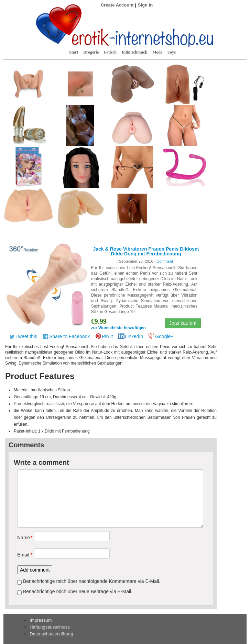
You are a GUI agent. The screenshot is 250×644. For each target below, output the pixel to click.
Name (23, 538)
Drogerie (91, 52)
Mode (157, 52)
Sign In (145, 5)
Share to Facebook (69, 336)
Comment (165, 261)
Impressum (41, 620)
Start (74, 52)
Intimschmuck (134, 52)
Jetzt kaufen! (183, 323)
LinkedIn (134, 336)
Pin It (107, 336)
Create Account (117, 5)
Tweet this (26, 336)
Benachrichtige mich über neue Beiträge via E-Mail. (78, 591)
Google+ (164, 336)
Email (23, 555)
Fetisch (110, 52)
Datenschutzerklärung (51, 634)
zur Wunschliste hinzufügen (118, 328)
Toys (172, 52)
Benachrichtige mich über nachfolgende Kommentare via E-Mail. (92, 581)
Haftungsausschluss (50, 627)
